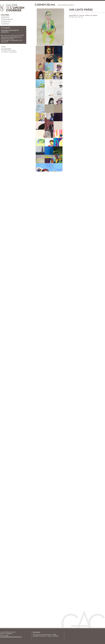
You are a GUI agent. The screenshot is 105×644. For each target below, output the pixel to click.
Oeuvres (5, 15)
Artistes (5, 17)
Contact (5, 24)
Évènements (7, 20)
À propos (5, 22)
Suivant (63, 49)
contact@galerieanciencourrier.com (11, 637)
